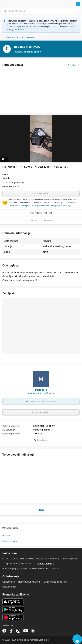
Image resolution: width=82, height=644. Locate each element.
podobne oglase (32, 52)
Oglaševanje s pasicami (55, 582)
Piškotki (55, 569)
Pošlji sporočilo (41, 194)
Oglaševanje (9, 582)
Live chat (77, 639)
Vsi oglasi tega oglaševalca (41, 393)
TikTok (11, 631)
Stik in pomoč (45, 564)
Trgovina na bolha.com (29, 582)
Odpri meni (4, 4)
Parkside (6, 536)
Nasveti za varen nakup (48, 559)
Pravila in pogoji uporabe (15, 569)
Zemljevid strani (10, 564)
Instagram (18, 631)
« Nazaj (41, 510)
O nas (5, 559)
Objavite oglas (9, 587)
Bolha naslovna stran (41, 4)
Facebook (4, 631)
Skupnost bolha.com (33, 631)
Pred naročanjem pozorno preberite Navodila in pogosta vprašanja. (43, 206)
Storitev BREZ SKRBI (22, 559)
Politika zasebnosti (39, 569)
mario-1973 (41, 390)
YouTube (26, 631)
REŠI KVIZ (20, 30)
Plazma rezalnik (10, 541)
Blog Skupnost (70, 559)
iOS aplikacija (13, 602)
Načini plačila (28, 564)
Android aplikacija (13, 610)
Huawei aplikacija (13, 618)
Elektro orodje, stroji (15, 37)
